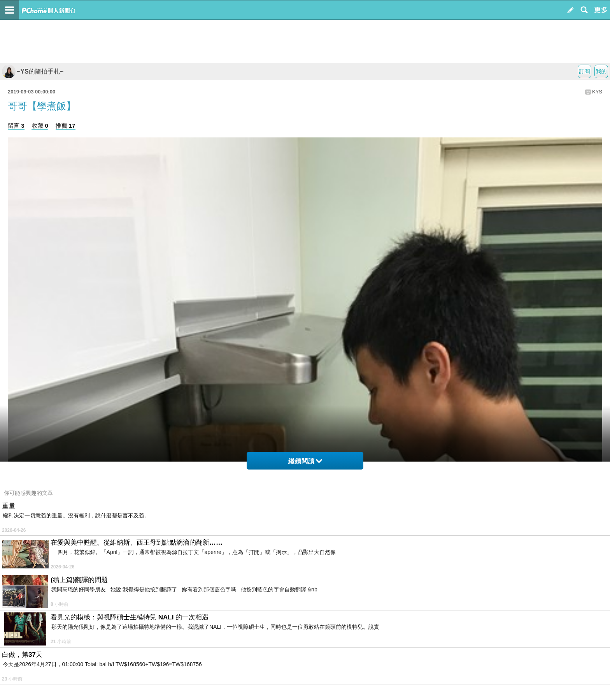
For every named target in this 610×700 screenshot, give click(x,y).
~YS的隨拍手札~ (33, 71)
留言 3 (16, 126)
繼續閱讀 (305, 461)
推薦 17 (66, 126)
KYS (597, 92)
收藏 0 (40, 126)
